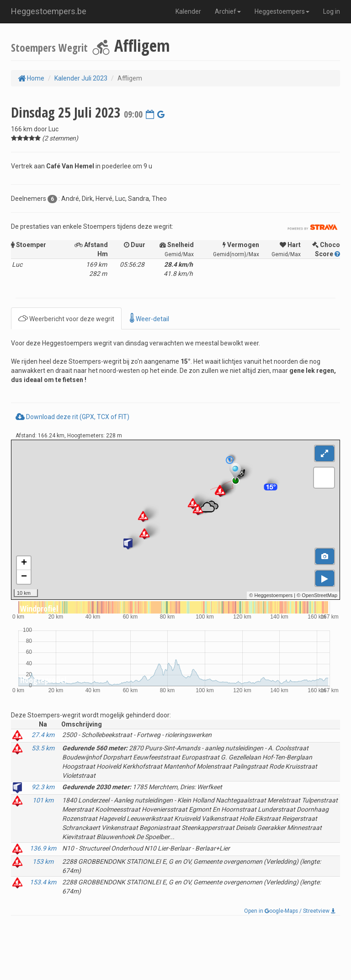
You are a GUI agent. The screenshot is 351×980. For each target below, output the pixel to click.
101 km (43, 800)
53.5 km (43, 748)
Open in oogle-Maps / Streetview (290, 911)
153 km (43, 862)
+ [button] (24, 563)
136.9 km (43, 848)
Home (31, 78)
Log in (332, 11)
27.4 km (43, 735)
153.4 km (43, 882)
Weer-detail (149, 318)
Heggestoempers (282, 11)
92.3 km (43, 787)
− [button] (24, 577)
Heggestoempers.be (49, 11)
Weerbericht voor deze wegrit (66, 318)
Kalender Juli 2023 (81, 78)
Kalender (188, 11)
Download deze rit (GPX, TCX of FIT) (72, 417)
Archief (228, 11)
